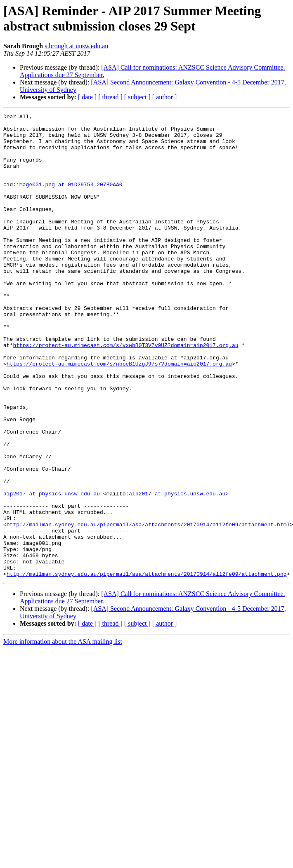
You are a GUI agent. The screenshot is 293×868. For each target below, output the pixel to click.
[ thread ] (110, 97)
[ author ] (165, 97)
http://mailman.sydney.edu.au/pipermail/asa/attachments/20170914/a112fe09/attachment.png (147, 666)
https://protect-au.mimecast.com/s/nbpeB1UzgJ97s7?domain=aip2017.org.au (119, 414)
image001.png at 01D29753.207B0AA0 (69, 199)
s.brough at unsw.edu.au (76, 46)
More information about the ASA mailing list (63, 734)
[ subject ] (137, 97)
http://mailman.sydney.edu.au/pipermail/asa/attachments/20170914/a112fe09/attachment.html (148, 607)
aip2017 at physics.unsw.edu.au (52, 570)
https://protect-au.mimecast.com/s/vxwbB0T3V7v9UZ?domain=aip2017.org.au (125, 392)
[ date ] (87, 97)
